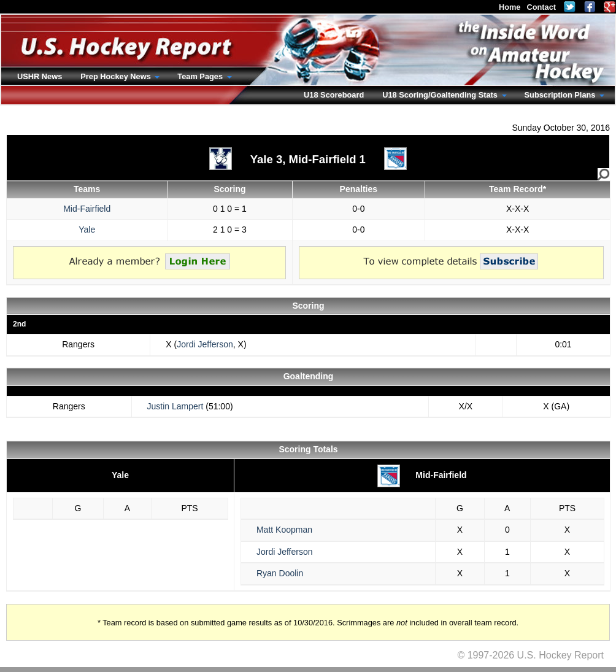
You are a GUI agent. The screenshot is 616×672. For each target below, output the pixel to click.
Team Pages (201, 76)
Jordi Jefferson (205, 344)
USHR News (40, 76)
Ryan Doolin (280, 573)
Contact (541, 7)
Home (510, 7)
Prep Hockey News (117, 76)
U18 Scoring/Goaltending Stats (441, 95)
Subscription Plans (561, 95)
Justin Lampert (175, 406)
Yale (87, 230)
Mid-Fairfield (87, 209)
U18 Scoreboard (334, 95)
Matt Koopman (284, 530)
